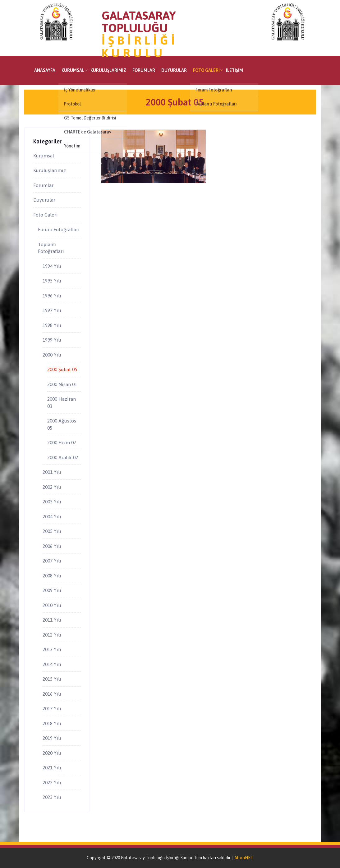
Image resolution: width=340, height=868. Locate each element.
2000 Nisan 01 (62, 384)
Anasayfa (45, 70)
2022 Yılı (52, 782)
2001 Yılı (52, 472)
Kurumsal (73, 70)
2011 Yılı (52, 620)
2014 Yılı (52, 664)
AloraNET (244, 858)
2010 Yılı (52, 605)
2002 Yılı (52, 487)
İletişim (234, 70)
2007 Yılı (52, 561)
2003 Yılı (52, 502)
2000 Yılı (52, 355)
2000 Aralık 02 (63, 457)
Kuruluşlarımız (108, 70)
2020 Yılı (52, 753)
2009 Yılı (52, 590)
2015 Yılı (52, 679)
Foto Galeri (206, 70)
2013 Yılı (52, 649)
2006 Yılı (52, 546)
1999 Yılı (52, 340)
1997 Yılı (52, 310)
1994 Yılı (52, 266)
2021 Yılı (52, 768)
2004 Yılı (52, 516)
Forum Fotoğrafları (59, 229)
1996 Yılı (52, 296)
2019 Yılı (52, 738)
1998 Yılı (52, 325)
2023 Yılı (52, 797)
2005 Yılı (52, 531)
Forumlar (144, 70)
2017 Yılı (52, 708)
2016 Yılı (52, 694)
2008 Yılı (52, 576)
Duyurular (174, 70)
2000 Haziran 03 (62, 402)
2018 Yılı (52, 723)
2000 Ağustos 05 (62, 424)
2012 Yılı (52, 635)
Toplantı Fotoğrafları (51, 248)
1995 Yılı (52, 281)
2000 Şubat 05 (62, 369)
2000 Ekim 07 (62, 442)
